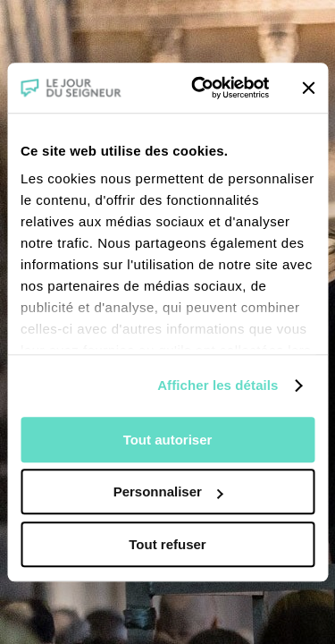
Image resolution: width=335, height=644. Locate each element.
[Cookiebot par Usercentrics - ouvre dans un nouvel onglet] (200, 88)
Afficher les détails (218, 385)
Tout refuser (167, 544)
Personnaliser (168, 491)
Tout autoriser (168, 440)
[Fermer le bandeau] (308, 88)
